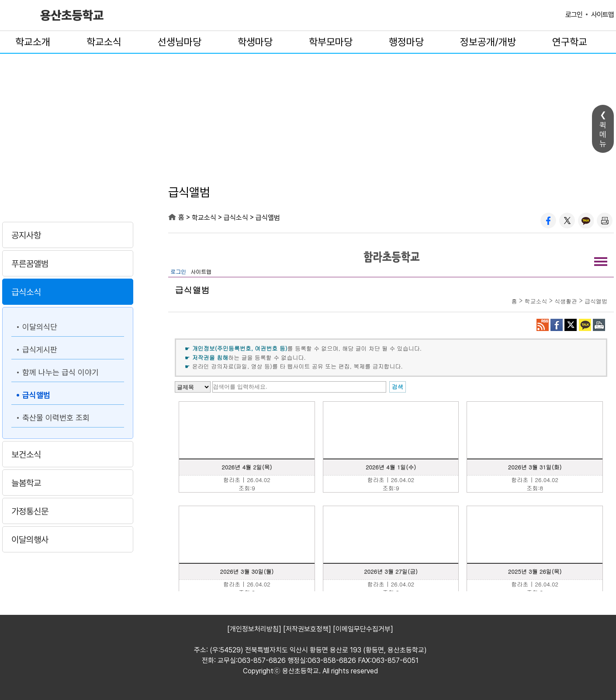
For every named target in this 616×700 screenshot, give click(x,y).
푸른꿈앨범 (30, 264)
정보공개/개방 (488, 42)
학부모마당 (331, 42)
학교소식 (104, 42)
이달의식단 (40, 327)
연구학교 (570, 42)
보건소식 (26, 455)
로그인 (574, 15)
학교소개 (33, 42)
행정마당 (406, 42)
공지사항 (26, 235)
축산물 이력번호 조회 (56, 418)
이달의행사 (30, 540)
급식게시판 (40, 350)
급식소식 (26, 292)
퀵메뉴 (603, 134)
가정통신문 (30, 511)
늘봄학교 (26, 483)
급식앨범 (36, 395)
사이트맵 (602, 15)
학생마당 (255, 42)
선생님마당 (180, 42)
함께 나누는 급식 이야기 (61, 372)
